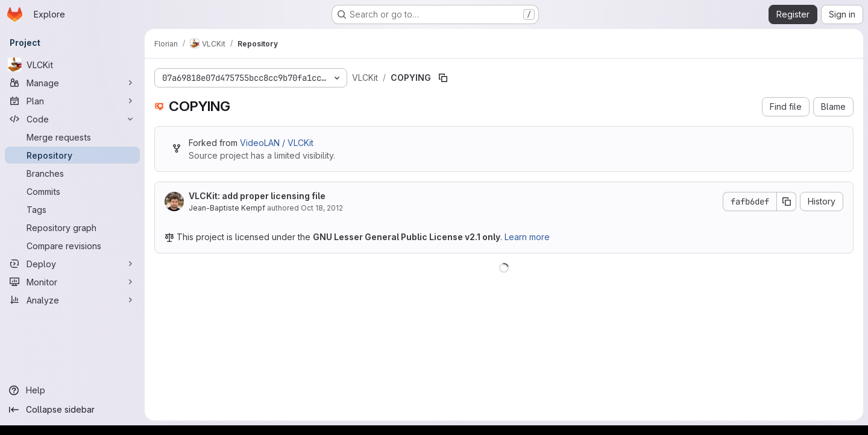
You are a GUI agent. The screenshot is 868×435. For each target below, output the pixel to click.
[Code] (72, 119)
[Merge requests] (72, 137)
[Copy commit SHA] (787, 202)
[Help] (72, 390)
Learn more (527, 237)
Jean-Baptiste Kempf (227, 208)
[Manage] (72, 83)
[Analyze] (72, 300)
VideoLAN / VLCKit (277, 143)
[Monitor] (72, 282)
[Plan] (72, 101)
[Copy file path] (443, 78)
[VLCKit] (72, 65)
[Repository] (72, 155)
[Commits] (72, 191)
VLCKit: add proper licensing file (257, 196)
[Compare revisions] (72, 246)
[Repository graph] (72, 227)
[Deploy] (72, 264)
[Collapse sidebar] (72, 410)
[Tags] (72, 209)
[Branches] (72, 173)
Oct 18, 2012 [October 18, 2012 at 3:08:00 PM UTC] (322, 208)
